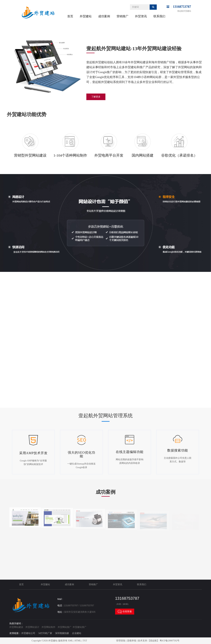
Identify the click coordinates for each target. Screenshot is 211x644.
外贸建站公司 (28, 633)
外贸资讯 (141, 16)
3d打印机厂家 (45, 633)
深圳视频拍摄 (62, 633)
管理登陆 (121, 641)
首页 (70, 16)
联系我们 (159, 16)
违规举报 (132, 641)
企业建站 (77, 633)
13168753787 (182, 7)
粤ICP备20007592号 (170, 641)
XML (70, 641)
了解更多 (96, 97)
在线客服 (125, 612)
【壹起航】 (153, 641)
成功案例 (104, 16)
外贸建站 (86, 16)
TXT (85, 641)
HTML (78, 641)
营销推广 (123, 16)
